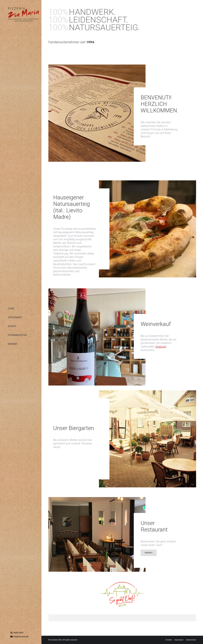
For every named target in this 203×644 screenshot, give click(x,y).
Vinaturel (161, 347)
